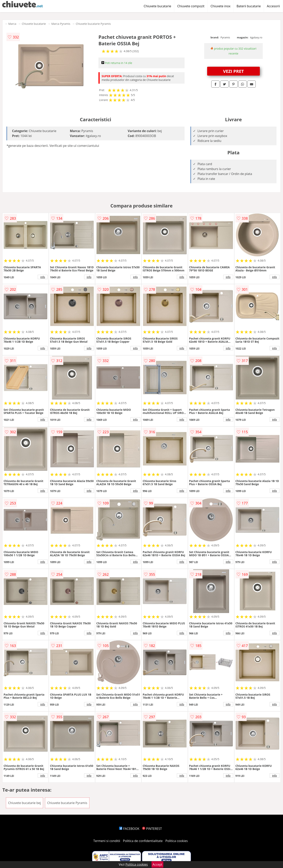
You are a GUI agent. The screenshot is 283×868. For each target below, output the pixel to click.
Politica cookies (177, 841)
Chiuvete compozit (191, 6)
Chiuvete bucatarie (157, 6)
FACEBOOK (129, 829)
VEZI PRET (233, 71)
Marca (12, 24)
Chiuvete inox (220, 6)
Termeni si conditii (107, 841)
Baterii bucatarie (249, 6)
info (43, 277)
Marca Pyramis (61, 24)
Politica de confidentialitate (143, 841)
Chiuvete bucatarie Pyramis (93, 24)
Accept (157, 864)
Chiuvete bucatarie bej (24, 803)
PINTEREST (152, 829)
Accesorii (273, 6)
